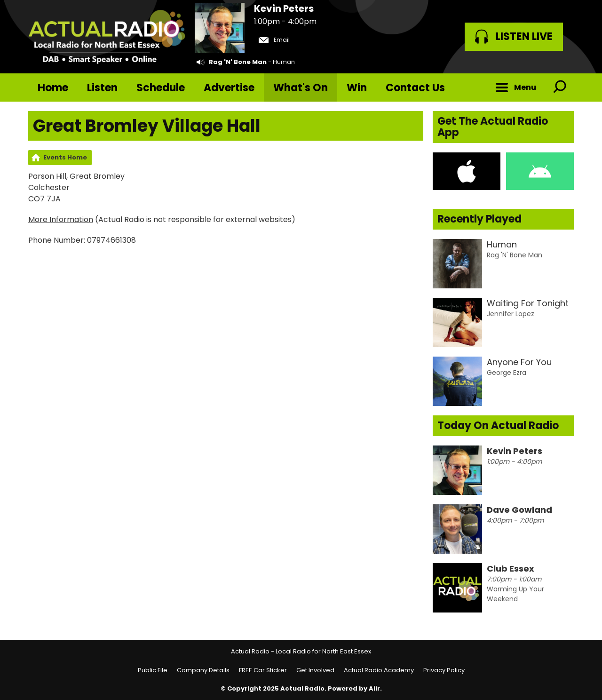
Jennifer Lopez (511, 314)
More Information (61, 219)
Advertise (229, 88)
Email (274, 40)
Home (53, 88)
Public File (153, 670)
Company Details (203, 670)
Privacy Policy (444, 670)
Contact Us (415, 88)
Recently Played (479, 219)
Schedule (161, 88)
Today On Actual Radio (498, 426)
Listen (102, 88)
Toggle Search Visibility (560, 87)
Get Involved (315, 670)
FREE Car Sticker (263, 670)
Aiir (374, 688)
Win (357, 88)
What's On (301, 88)
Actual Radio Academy (379, 670)
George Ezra (507, 373)
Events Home (65, 157)
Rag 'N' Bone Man (238, 62)
